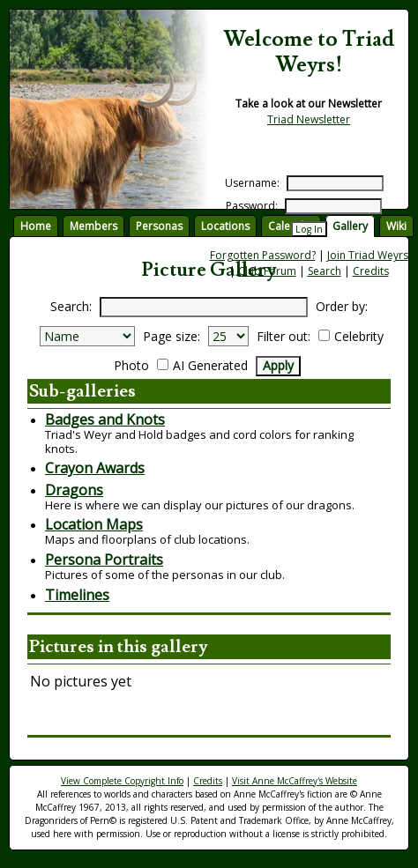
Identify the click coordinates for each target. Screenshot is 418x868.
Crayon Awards (95, 468)
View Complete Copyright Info (122, 781)
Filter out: (284, 336)
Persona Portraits (104, 560)
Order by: (342, 306)
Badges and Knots (105, 419)
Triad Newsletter (309, 119)
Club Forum (267, 271)
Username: (252, 183)
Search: (71, 306)
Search (325, 271)
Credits (371, 271)
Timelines (77, 595)
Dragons (74, 490)
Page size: (172, 336)
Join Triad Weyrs (368, 255)
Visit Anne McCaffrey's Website (295, 781)
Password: (252, 206)
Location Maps (94, 524)
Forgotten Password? (263, 255)
